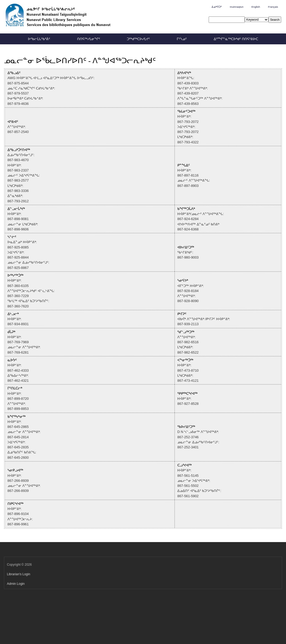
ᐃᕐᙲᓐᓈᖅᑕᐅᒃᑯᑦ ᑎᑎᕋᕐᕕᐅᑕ (236, 39)
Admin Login (16, 584)
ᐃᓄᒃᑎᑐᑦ (217, 7)
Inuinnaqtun (236, 7)
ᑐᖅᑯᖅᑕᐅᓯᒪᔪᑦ (138, 39)
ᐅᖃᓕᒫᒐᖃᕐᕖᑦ (39, 39)
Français (273, 7)
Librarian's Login (19, 574)
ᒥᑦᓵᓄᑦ (182, 39)
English (256, 7)
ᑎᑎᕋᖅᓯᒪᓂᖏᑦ (89, 39)
